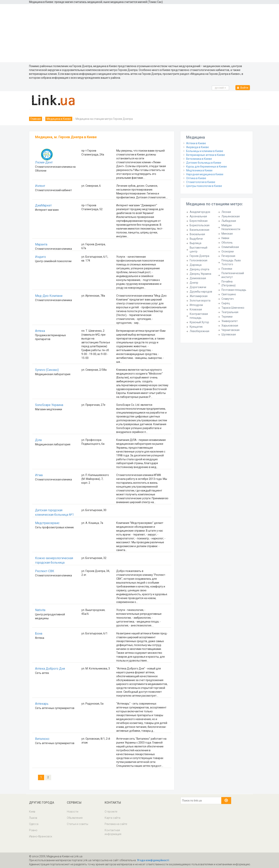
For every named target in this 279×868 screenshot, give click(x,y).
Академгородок (200, 212)
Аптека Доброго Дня (50, 669)
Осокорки (228, 251)
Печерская (228, 256)
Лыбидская (229, 221)
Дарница (196, 265)
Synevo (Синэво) (47, 370)
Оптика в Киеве (196, 178)
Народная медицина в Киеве (205, 174)
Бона (39, 634)
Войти (243, 88)
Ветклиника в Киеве (199, 159)
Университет (230, 321)
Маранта (41, 244)
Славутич (228, 299)
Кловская (196, 309)
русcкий (220, 88)
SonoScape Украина (49, 405)
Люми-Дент (44, 162)
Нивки (225, 238)
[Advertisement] (139, 33)
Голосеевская (198, 260)
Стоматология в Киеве (201, 182)
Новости (73, 812)
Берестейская (199, 221)
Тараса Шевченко (233, 308)
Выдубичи (196, 239)
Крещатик (196, 327)
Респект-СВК (45, 571)
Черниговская (230, 330)
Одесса (34, 824)
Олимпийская (230, 247)
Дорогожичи (198, 287)
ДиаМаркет (43, 205)
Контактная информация (113, 832)
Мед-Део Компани (49, 296)
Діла (38, 440)
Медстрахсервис (47, 523)
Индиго (40, 257)
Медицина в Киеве (59, 119)
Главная (36, 119)
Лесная (226, 212)
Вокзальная (197, 234)
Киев (32, 812)
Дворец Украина (200, 274)
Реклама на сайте (116, 824)
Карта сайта (112, 818)
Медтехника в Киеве (199, 170)
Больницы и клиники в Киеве (205, 151)
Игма (39, 475)
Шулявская (229, 334)
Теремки (227, 317)
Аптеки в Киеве (196, 143)
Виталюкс (42, 739)
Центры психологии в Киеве (204, 186)
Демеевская (198, 278)
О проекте (111, 812)
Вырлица (195, 243)
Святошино (229, 294)
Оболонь (227, 243)
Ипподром (196, 305)
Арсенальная (198, 216)
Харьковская (230, 326)
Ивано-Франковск (41, 836)
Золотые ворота (200, 301)
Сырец (226, 303)
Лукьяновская (231, 216)
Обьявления (75, 818)
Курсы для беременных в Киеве (207, 167)
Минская (227, 234)
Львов (33, 818)
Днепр (194, 283)
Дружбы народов (201, 292)
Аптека (40, 331)
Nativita (40, 610)
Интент (40, 186)
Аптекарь (42, 704)
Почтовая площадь (234, 290)
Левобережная (199, 331)
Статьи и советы (77, 824)
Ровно (33, 830)
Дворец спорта (199, 269)
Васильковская (199, 230)
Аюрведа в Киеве (198, 147)
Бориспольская (200, 225)
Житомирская (199, 296)
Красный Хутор (199, 322)
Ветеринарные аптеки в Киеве (206, 155)
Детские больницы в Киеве (204, 163)
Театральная (230, 312)
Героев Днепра (199, 256)
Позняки (227, 269)
